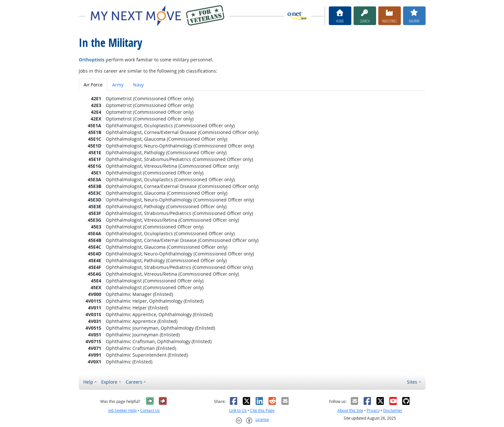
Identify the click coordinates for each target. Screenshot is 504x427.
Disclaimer (393, 410)
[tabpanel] (252, 230)
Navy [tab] (138, 85)
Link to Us (238, 410)
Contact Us (150, 410)
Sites (412, 382)
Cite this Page (262, 410)
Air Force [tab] (93, 85)
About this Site (350, 410)
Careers (134, 382)
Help (88, 382)
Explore (109, 382)
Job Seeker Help (122, 410)
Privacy (373, 410)
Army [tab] (118, 85)
